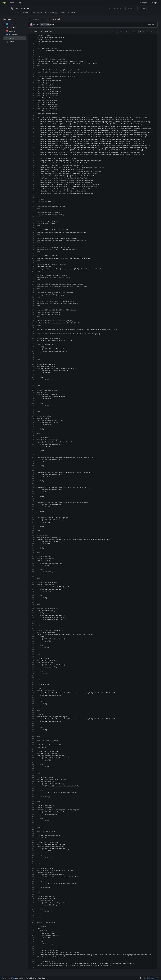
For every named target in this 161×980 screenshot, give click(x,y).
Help (19, 3)
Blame (127, 32)
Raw (112, 32)
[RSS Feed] (110, 8)
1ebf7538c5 (45, 25)
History (135, 32)
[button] (43, 19)
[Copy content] (144, 32)
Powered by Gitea (8, 978)
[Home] (4, 3)
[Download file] (141, 32)
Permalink (119, 32)
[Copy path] (59, 19)
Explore (12, 3)
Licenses (151, 978)
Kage (26, 8)
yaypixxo (19, 8)
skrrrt (52, 25)
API (157, 978)
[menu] (143, 978)
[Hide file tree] (5, 19)
